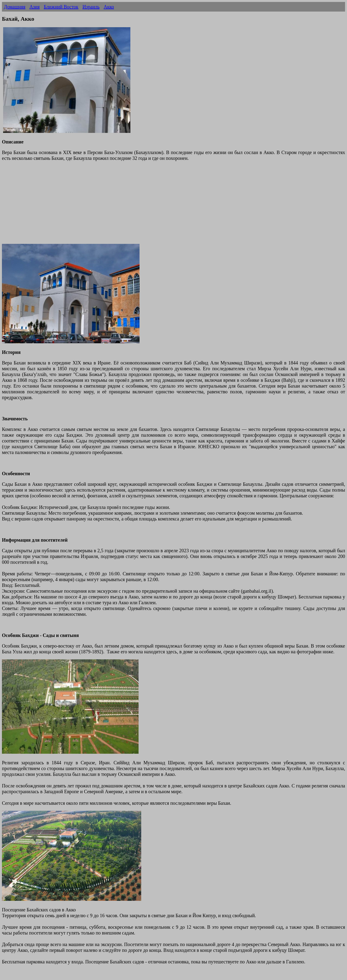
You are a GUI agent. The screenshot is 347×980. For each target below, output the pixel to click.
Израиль (91, 7)
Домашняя (15, 7)
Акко (109, 7)
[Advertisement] (147, 205)
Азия (34, 7)
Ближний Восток (61, 7)
